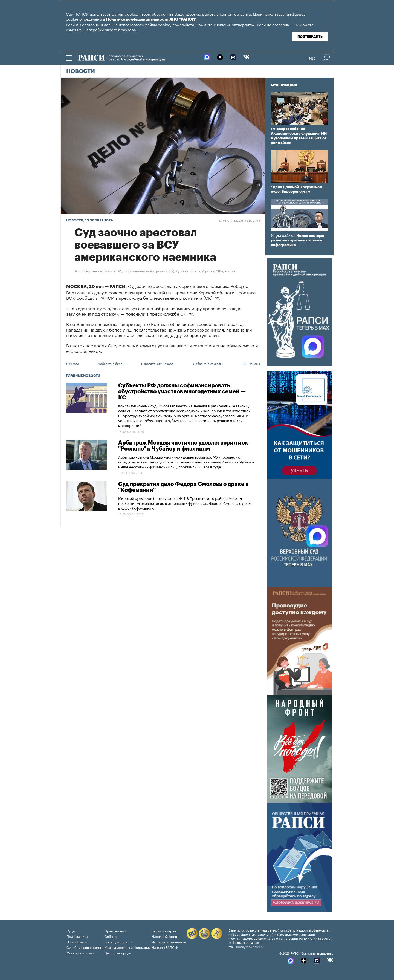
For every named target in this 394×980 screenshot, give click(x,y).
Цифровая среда (118, 952)
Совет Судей (77, 942)
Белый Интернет (165, 931)
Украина (208, 271)
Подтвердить (310, 37)
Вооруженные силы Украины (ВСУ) (149, 271)
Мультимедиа (284, 85)
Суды (71, 931)
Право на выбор (117, 931)
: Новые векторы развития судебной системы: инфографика (297, 240)
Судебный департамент (85, 947)
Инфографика (283, 236)
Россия (230, 271)
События (111, 936)
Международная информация (128, 947)
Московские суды (80, 952)
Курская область (188, 271)
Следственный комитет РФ (102, 271)
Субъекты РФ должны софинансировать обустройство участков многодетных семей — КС (182, 392)
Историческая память (169, 942)
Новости (81, 71)
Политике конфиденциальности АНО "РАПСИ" (151, 19)
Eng (311, 58)
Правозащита (77, 936)
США (219, 271)
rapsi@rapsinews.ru (250, 946)
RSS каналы (251, 363)
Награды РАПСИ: (165, 947)
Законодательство (119, 942)
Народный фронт (165, 936)
